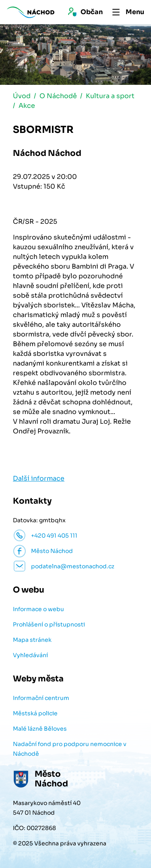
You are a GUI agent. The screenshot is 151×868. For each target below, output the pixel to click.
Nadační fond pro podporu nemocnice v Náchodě (70, 749)
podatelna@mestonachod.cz (73, 566)
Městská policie (35, 713)
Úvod (22, 96)
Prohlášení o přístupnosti (49, 624)
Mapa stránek (32, 640)
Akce (27, 106)
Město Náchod (52, 551)
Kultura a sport (110, 96)
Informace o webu (38, 609)
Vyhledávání (30, 655)
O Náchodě (58, 96)
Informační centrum (41, 698)
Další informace (39, 478)
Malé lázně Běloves (40, 729)
